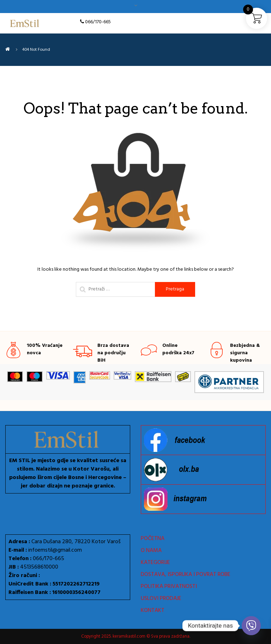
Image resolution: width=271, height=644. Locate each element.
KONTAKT (153, 611)
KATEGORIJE (155, 563)
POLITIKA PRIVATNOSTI (169, 587)
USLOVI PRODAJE (161, 599)
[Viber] (251, 626)
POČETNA (153, 539)
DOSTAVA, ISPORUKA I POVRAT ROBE (186, 575)
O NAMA (151, 551)
